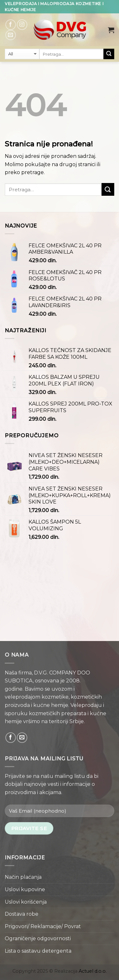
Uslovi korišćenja (26, 902)
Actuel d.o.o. (93, 971)
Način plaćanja (23, 877)
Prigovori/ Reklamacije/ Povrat (43, 926)
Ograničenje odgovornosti (38, 938)
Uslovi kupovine (25, 889)
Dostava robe (22, 914)
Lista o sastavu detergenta (38, 951)
